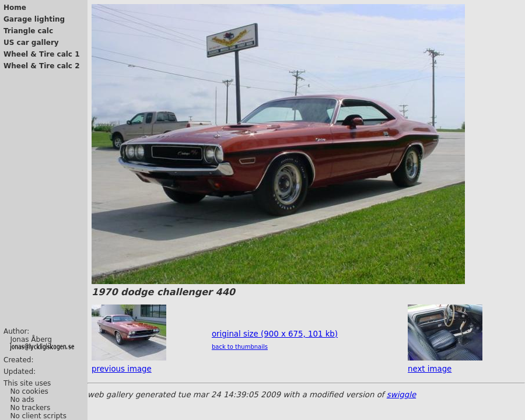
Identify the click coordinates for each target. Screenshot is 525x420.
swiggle (401, 395)
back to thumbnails (240, 347)
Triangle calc (28, 31)
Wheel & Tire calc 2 (42, 66)
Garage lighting (34, 19)
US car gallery (31, 43)
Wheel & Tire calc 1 (42, 54)
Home (15, 8)
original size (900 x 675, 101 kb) (275, 334)
